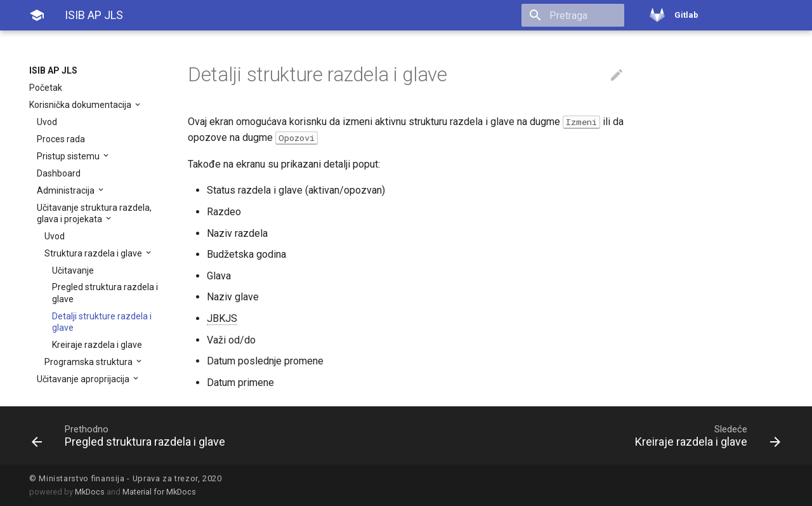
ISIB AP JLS (53, 70)
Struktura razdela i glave (94, 253)
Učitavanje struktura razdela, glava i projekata (94, 213)
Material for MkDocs (159, 492)
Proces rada (61, 139)
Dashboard (59, 173)
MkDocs (90, 492)
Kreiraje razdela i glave (97, 345)
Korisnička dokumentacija (81, 105)
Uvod (47, 122)
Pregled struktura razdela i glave (105, 293)
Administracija (67, 190)
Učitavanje (73, 270)
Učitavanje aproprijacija (84, 379)
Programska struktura (89, 362)
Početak (46, 88)
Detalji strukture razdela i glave (102, 322)
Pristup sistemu (69, 156)
